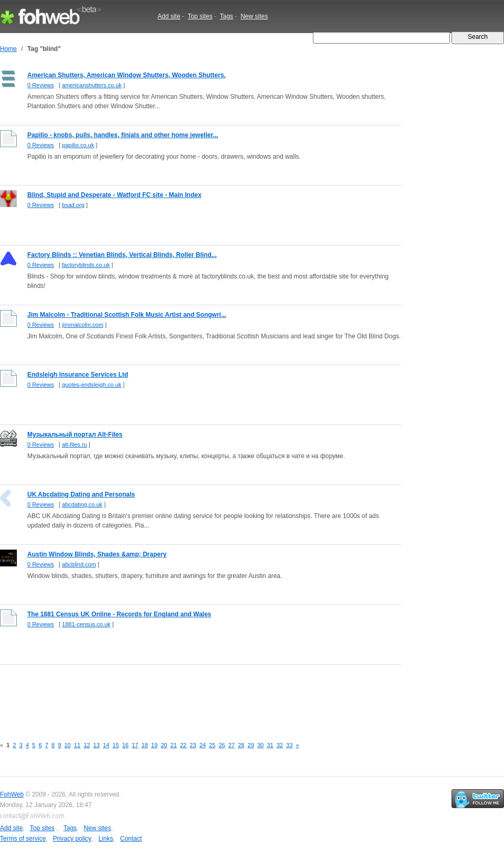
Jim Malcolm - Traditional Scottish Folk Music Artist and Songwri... (127, 315)
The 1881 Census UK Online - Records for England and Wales (119, 614)
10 (67, 745)
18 (144, 745)
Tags (227, 16)
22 (183, 745)
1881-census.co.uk (86, 624)
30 (260, 745)
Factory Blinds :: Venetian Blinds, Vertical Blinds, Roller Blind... (122, 255)
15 (115, 745)
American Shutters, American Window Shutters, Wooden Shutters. (127, 75)
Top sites (200, 16)
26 (222, 745)
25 (212, 745)
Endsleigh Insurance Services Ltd (78, 375)
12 (87, 745)
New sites (254, 16)
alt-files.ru (75, 445)
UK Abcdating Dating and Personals (81, 494)
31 (270, 745)
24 (203, 745)
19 (154, 745)
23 (193, 745)
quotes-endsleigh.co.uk (92, 385)
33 (289, 745)
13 (97, 745)
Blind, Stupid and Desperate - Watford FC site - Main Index (114, 195)
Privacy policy (72, 839)
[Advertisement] (191, 695)
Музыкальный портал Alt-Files (75, 435)
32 (280, 745)
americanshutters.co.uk (92, 85)
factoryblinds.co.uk (86, 265)
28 (241, 745)
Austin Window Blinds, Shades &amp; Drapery (97, 554)
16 (125, 745)
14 (106, 745)
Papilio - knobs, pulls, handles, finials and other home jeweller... (123, 135)
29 (251, 745)
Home (8, 49)
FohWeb (12, 794)
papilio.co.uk (78, 145)
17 (135, 745)
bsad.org (73, 205)
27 (232, 745)
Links (106, 839)
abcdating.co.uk (82, 504)
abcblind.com (79, 564)
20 (164, 745)
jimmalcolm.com (83, 325)
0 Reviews (41, 85)
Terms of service (23, 839)
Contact (131, 839)
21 (174, 745)
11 (77, 745)
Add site (169, 16)
